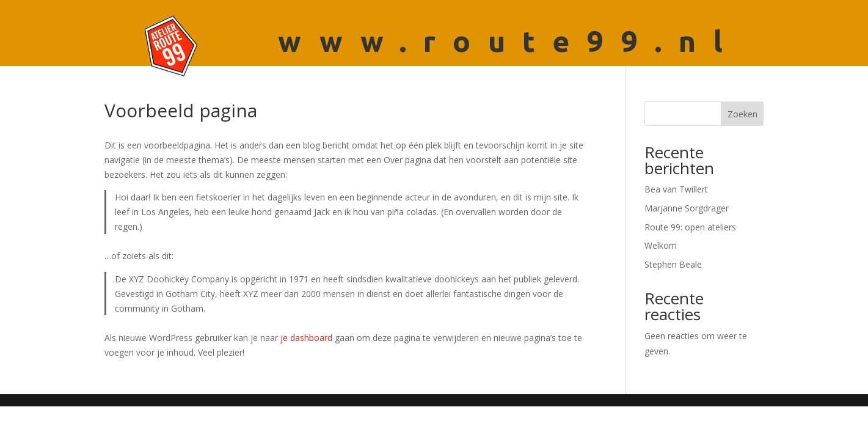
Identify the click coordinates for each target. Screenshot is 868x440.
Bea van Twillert (676, 189)
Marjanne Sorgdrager (687, 208)
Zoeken (742, 114)
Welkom (661, 245)
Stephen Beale (673, 264)
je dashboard (306, 338)
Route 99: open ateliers (690, 227)
